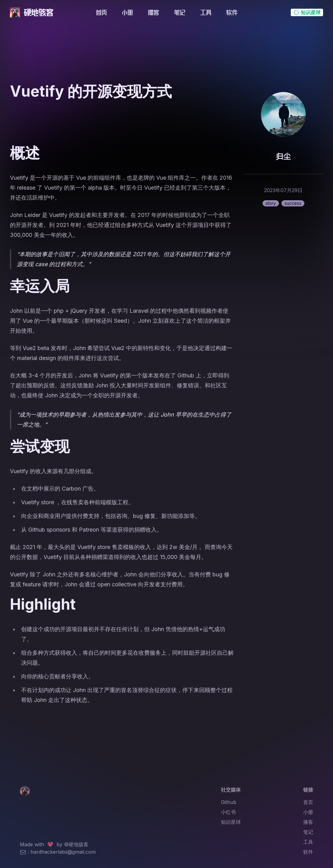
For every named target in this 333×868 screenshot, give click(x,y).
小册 (127, 12)
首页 (101, 12)
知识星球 (231, 822)
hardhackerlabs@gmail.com (63, 852)
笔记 (180, 12)
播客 (153, 12)
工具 (206, 12)
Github (229, 802)
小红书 (228, 812)
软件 (232, 12)
